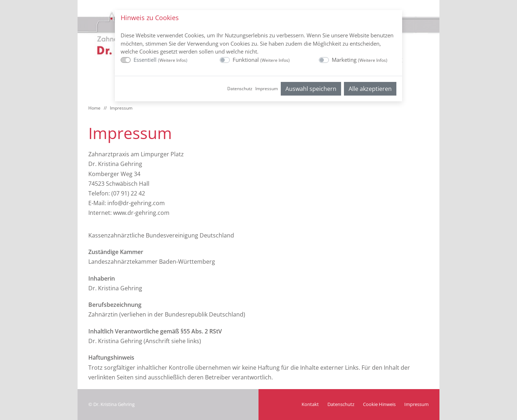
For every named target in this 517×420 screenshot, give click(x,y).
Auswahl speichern (311, 89)
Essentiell (160, 60)
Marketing (360, 60)
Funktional (261, 60)
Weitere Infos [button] (173, 60)
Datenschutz (240, 89)
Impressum (267, 89)
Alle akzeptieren (370, 89)
